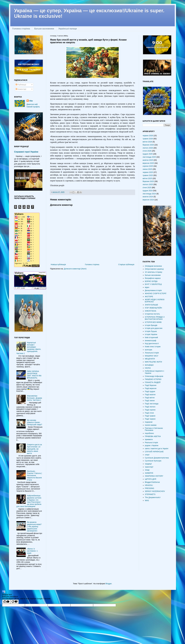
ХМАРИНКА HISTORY (154, 476)
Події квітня (150, 398)
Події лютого (150, 407)
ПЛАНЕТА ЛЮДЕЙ (153, 382)
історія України (151, 334)
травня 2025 (148, 175)
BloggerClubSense (152, 482)
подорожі (149, 422)
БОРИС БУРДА (151, 281)
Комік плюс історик (153, 347)
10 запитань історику (154, 272)
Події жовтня (150, 395)
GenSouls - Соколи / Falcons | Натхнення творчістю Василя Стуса (34, 476)
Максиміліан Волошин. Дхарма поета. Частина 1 (34, 398)
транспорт (149, 467)
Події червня (150, 419)
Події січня (149, 413)
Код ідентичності (152, 343)
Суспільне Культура (153, 461)
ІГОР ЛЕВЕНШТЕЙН (153, 308)
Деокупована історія (153, 290)
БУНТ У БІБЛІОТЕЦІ (153, 284)
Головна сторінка (21, 29)
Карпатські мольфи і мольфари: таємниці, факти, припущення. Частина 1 (29, 348)
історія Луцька (151, 331)
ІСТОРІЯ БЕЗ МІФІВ (153, 322)
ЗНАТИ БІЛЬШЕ (152, 305)
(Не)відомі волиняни (153, 266)
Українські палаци (68, 29)
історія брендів (151, 325)
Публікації (21, 85)
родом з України (152, 445)
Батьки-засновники (44, 29)
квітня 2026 (147, 142)
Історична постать (152, 314)
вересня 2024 (148, 200)
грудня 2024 (148, 191)
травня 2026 (148, 139)
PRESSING (150, 488)
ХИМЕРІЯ (149, 473)
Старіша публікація (126, 264)
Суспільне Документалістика (157, 458)
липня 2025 (147, 169)
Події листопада (152, 404)
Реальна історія (151, 443)
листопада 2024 (149, 194)
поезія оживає (151, 425)
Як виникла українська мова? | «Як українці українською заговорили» (34, 526)
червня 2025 (148, 172)
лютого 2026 (148, 148)
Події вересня (151, 388)
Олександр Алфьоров (154, 376)
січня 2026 (147, 151)
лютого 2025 (148, 184)
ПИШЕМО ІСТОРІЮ (153, 379)
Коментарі (21, 89)
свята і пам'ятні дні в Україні (157, 449)
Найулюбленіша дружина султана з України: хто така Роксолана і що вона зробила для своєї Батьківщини (29, 501)
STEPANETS (150, 494)
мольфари (149, 365)
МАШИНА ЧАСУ (152, 356)
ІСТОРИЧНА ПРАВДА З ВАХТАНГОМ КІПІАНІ (155, 318)
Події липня (150, 401)
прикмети (149, 439)
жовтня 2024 (148, 197)
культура (149, 350)
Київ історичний (151, 337)
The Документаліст (153, 497)
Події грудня (150, 391)
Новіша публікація (58, 264)
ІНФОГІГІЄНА (151, 311)
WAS (147, 500)
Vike (31, 101)
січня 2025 (147, 188)
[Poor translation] (15, 602)
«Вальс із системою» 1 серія (32, 551)
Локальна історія (152, 353)
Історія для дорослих (154, 328)
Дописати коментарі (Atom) (75, 269)
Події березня (151, 385)
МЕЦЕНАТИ (150, 359)
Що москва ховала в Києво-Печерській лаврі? (35, 422)
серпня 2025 (148, 166)
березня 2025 (148, 181)
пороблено (149, 433)
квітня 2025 (147, 178)
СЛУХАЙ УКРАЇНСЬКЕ (154, 452)
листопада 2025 (149, 157)
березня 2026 (148, 145)
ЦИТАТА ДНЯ (151, 479)
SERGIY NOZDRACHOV (155, 491)
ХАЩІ (147, 470)
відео (147, 287)
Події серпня (150, 410)
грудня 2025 (148, 154)
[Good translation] (6, 602)
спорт (147, 455)
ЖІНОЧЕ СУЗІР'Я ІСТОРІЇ (156, 293)
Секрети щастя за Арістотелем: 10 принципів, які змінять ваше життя (34, 449)
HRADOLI (149, 485)
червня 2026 (148, 136)
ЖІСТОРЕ (149, 297)
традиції (148, 464)
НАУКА (148, 368)
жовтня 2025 (148, 160)
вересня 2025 (148, 163)
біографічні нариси (153, 278)
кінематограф (151, 341)
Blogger (108, 584)
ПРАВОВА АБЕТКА (153, 436)
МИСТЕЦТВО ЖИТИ (153, 362)
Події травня (150, 416)
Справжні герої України (26, 152)
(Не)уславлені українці (154, 269)
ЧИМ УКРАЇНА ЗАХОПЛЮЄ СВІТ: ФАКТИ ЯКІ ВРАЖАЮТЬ (34, 375)
